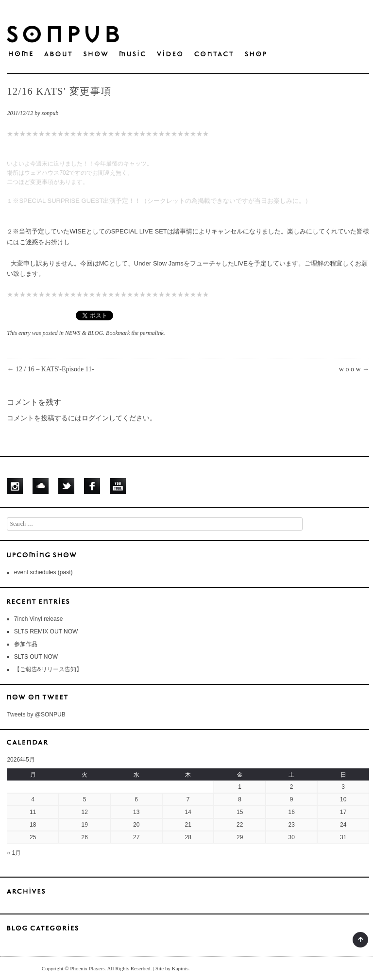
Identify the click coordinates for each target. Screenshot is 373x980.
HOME (21, 54)
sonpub (50, 113)
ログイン (95, 418)
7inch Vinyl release (39, 619)
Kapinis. (181, 968)
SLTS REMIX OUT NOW (46, 631)
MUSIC (132, 54)
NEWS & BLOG (84, 333)
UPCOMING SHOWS (188, 554)
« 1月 (14, 853)
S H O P (256, 54)
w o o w (354, 369)
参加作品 (26, 644)
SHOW (96, 54)
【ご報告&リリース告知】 (48, 669)
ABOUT (58, 54)
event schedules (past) (43, 572)
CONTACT (214, 54)
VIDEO (170, 54)
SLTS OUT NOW (36, 657)
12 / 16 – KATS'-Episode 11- (50, 369)
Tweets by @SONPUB (36, 714)
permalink (152, 333)
